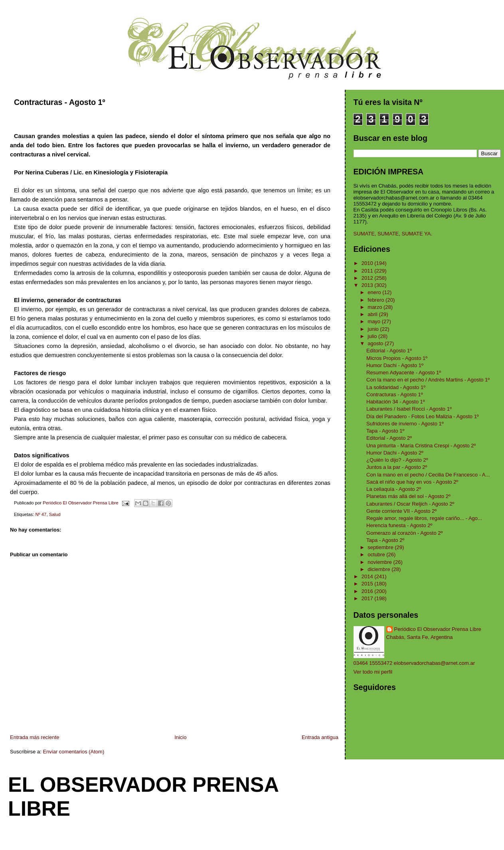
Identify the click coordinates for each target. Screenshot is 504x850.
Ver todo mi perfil (373, 672)
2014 (368, 576)
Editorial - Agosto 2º (389, 438)
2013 (368, 285)
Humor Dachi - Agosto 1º (395, 365)
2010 (368, 263)
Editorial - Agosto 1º (389, 351)
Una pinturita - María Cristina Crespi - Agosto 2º (421, 446)
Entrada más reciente (35, 737)
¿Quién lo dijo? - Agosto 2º (397, 460)
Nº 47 (41, 514)
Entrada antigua (320, 737)
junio (374, 329)
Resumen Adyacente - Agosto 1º (404, 373)
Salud (55, 514)
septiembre (381, 547)
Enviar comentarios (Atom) (73, 752)
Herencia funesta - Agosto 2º (399, 525)
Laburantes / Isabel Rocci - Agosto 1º (409, 409)
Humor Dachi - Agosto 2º (395, 453)
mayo (375, 321)
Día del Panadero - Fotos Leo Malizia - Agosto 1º (423, 416)
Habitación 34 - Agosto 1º (395, 402)
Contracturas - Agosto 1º (394, 394)
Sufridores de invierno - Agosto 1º (405, 424)
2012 (368, 278)
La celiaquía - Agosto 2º (394, 489)
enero (375, 292)
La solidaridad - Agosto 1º (396, 387)
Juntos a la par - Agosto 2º (397, 467)
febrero (377, 300)
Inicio (180, 737)
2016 (368, 591)
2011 (368, 271)
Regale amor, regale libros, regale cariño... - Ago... (424, 518)
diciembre (379, 569)
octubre (377, 554)
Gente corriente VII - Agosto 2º (401, 511)
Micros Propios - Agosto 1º (397, 358)
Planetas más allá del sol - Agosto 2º (408, 496)
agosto (376, 343)
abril (373, 314)
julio (373, 336)
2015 (368, 584)
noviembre (380, 562)
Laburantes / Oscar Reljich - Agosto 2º (410, 504)
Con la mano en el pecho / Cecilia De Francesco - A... (428, 475)
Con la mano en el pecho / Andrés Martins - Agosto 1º (428, 380)
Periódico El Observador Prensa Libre (438, 629)
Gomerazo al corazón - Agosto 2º (404, 533)
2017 (368, 598)
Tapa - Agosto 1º (385, 431)
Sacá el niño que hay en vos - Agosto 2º (412, 482)
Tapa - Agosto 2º (385, 540)
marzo (376, 307)
